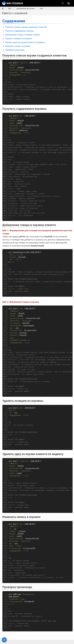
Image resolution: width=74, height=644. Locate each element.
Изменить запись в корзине (18, 46)
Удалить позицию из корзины (19, 39)
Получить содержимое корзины (20, 31)
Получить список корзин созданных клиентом (26, 27)
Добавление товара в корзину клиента (23, 35)
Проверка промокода (15, 50)
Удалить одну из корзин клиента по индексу (25, 42)
